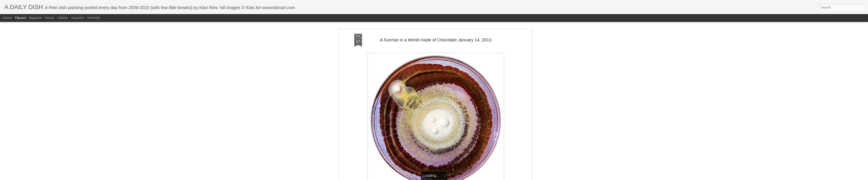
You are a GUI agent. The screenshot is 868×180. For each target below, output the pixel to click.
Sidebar (63, 18)
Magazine (35, 18)
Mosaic (50, 18)
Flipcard (20, 18)
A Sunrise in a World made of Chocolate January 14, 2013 (436, 39)
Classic (7, 18)
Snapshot (78, 18)
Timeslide (93, 18)
